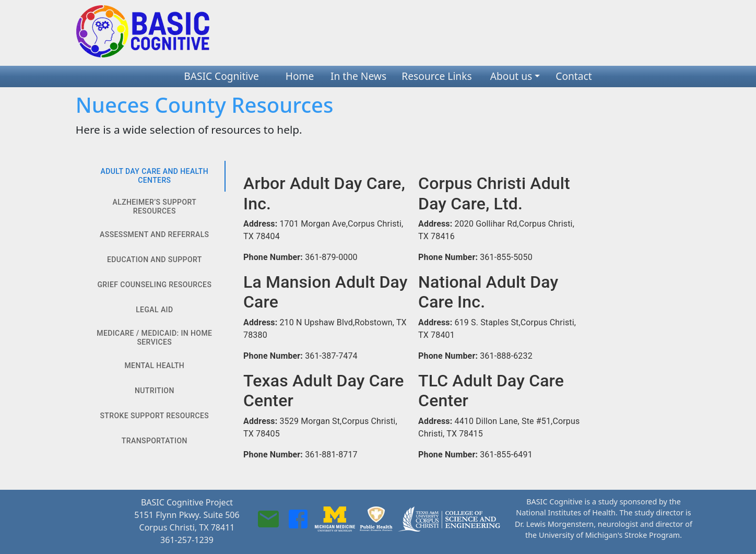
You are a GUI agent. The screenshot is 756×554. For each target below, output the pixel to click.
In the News (358, 76)
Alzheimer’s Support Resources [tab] (155, 207)
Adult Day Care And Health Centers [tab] (155, 176)
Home (300, 76)
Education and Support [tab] (155, 260)
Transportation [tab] (155, 441)
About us (511, 76)
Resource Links (436, 76)
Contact (574, 76)
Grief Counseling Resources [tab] (155, 285)
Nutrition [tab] (155, 391)
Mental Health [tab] (155, 366)
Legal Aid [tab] (155, 310)
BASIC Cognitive (221, 76)
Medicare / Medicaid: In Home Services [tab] (155, 338)
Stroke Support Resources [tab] (155, 416)
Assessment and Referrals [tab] (155, 235)
